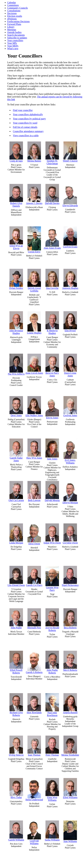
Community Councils (17, 8)
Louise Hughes (34, 323)
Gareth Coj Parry (34, 576)
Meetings (12, 30)
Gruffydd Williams (34, 833)
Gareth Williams (16, 831)
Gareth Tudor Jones (16, 450)
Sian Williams (70, 832)
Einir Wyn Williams (52, 790)
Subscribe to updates (17, 38)
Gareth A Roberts (34, 662)
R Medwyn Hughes (52, 323)
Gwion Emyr (34, 240)
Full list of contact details (25, 127)
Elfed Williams (70, 788)
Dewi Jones (16, 406)
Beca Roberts (70, 619)
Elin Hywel (70, 322)
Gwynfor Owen (70, 534)
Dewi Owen (34, 534)
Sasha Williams (52, 831)
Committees (13, 5)
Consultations (14, 11)
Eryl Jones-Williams (70, 451)
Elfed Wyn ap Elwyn (16, 238)
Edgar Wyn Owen (52, 534)
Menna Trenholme (70, 746)
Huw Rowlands (34, 703)
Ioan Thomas (34, 746)
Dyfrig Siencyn (16, 746)
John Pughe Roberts (52, 662)
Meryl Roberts (70, 661)
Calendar (12, 2)
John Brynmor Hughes (16, 323)
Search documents (16, 35)
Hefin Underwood (34, 789)
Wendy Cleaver (70, 152)
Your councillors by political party (29, 119)
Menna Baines (34, 152)
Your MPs (12, 43)
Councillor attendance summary (28, 131)
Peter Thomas (52, 746)
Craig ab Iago (16, 152)
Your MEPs (13, 46)
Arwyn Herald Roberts (52, 620)
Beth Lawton (34, 491)
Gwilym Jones (70, 406)
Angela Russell (70, 703)
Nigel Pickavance (70, 576)
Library (11, 27)
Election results (15, 16)
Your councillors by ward (25, 123)
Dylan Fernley (16, 279)
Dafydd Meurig (52, 491)
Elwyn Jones (52, 408)
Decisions (12, 13)
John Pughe (16, 619)
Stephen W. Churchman (52, 153)
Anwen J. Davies (34, 194)
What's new (13, 49)
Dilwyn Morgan (70, 492)
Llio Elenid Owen (16, 576)
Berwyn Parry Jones (52, 365)
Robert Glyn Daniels (16, 196)
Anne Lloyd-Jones (34, 364)
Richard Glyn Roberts (16, 705)
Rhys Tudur (16, 788)
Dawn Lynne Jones (70, 365)
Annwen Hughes (70, 279)
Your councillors (15, 40)
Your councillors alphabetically (28, 114)
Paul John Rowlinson (52, 705)
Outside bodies (14, 32)
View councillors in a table (26, 136)
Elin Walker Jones (34, 406)
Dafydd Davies (52, 194)
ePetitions (12, 19)
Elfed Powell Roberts (16, 662)
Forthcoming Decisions (18, 21)
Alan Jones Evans (52, 238)
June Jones (52, 449)
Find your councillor (23, 110)
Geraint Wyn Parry (52, 579)
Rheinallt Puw (34, 619)
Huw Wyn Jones (34, 449)
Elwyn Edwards (70, 195)
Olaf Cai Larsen (16, 491)
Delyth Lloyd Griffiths (34, 280)
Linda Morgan (16, 534)
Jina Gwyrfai (52, 279)
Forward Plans (14, 24)
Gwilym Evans (70, 237)
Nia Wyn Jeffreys (16, 364)
